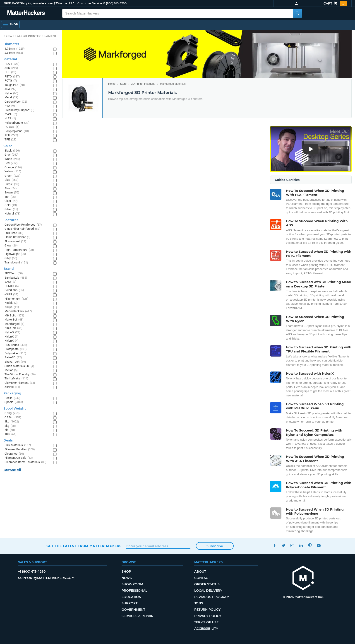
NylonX (12, 341)
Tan (10, 197)
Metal (11, 98)
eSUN (11, 295)
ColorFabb (14, 290)
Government (133, 610)
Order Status (207, 584)
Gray (12, 155)
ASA (11, 89)
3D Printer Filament (143, 84)
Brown (12, 193)
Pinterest (310, 545)
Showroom (132, 584)
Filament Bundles (20, 450)
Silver (11, 209)
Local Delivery (208, 591)
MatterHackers (18, 311)
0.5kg (12, 413)
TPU (11, 135)
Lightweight (15, 254)
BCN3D (12, 286)
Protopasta (16, 349)
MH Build (14, 316)
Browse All (12, 470)
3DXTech (14, 274)
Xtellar (11, 370)
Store (123, 84)
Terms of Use (206, 622)
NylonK (12, 337)
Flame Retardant (18, 237)
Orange (13, 168)
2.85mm (14, 53)
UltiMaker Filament (20, 383)
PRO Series (16, 345)
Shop (126, 572)
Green (12, 176)
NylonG (12, 332)
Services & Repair (137, 616)
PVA (10, 106)
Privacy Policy (208, 616)
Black (12, 151)
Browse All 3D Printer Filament (30, 36)
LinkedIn (301, 545)
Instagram (292, 545)
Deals (8, 440)
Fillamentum (17, 299)
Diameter (11, 44)
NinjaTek (13, 328)
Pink (11, 189)
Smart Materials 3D (19, 366)
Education (131, 597)
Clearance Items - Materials (25, 462)
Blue (11, 180)
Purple (12, 184)
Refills (13, 398)
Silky (11, 258)
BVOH (11, 115)
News (127, 578)
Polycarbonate (17, 123)
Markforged (14, 324)
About (200, 572)
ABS (11, 68)
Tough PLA (15, 85)
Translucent (16, 263)
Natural (12, 214)
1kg (12, 422)
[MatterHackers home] (26, 13)
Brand (9, 269)
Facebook (275, 545)
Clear (11, 201)
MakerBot (14, 320)
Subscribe (215, 546)
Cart (335, 3)
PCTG (11, 81)
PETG (12, 77)
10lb (11, 434)
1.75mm (15, 49)
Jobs (199, 603)
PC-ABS (12, 127)
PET (10, 72)
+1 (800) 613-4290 (115, 3)
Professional (134, 591)
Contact (202, 578)
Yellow (13, 172)
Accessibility (206, 629)
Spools (14, 402)
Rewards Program (212, 597)
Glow (11, 246)
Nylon (11, 93)
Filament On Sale (19, 458)
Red (11, 163)
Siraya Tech (15, 362)
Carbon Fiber (16, 102)
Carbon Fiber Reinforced (23, 225)
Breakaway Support (19, 110)
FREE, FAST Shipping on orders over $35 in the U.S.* (39, 3)
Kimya (12, 307)
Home (112, 84)
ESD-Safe (14, 233)
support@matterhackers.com (46, 578)
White (12, 159)
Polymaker (15, 353)
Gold (11, 205)
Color (8, 146)
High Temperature (19, 250)
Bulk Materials (18, 445)
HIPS (10, 119)
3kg (10, 426)
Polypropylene (17, 131)
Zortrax (12, 387)
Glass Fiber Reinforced (22, 229)
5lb (10, 430)
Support (130, 603)
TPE (10, 140)
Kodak (11, 303)
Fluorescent (15, 242)
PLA (12, 64)
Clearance (14, 454)
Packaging (12, 393)
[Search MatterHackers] (297, 13)
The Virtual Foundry (20, 375)
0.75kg (13, 418)
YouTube (319, 545)
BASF (11, 282)
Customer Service (90, 3)
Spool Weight (15, 408)
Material (10, 59)
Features (11, 220)
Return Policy (207, 610)
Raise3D (13, 358)
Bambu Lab (16, 278)
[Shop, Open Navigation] (10, 24)
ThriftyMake (16, 379)
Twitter (283, 545)
